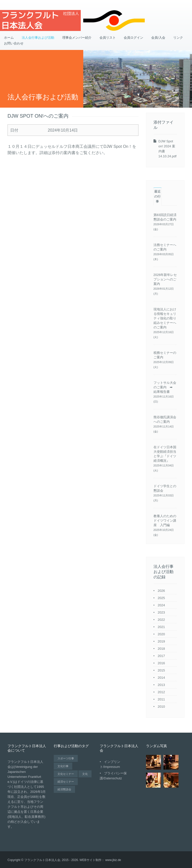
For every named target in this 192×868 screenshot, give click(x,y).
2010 (161, 707)
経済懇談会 (64, 789)
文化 (85, 774)
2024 (161, 605)
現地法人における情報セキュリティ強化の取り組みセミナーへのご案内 (165, 318)
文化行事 (63, 766)
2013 (161, 685)
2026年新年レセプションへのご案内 (165, 279)
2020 (161, 634)
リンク (178, 38)
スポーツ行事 (66, 758)
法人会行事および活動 (38, 38)
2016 (161, 663)
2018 (161, 649)
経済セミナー (66, 782)
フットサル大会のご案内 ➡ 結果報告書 (165, 387)
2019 (161, 641)
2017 (161, 656)
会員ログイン (133, 38)
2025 (161, 598)
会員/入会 (158, 38)
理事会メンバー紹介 (77, 38)
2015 (161, 670)
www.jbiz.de (113, 860)
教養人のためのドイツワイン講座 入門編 (165, 521)
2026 (161, 591)
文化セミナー (66, 774)
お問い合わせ (14, 43)
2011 (161, 699)
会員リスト (108, 38)
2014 (161, 678)
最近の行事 (157, 196)
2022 (161, 620)
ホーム (9, 38)
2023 (161, 612)
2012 (161, 692)
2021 (161, 627)
